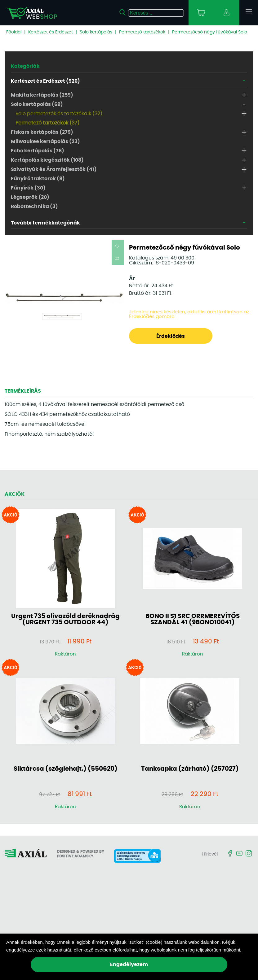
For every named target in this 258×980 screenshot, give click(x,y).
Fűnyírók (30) (28, 188)
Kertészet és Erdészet (51, 32)
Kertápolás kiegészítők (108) (47, 160)
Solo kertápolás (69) (37, 104)
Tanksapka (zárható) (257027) (190, 769)
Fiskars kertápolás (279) (42, 132)
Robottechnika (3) (34, 207)
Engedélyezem (129, 965)
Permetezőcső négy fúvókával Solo (210, 32)
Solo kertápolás (96, 32)
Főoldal (14, 32)
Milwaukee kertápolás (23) (45, 142)
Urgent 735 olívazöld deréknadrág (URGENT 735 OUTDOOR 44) (65, 619)
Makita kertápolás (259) (42, 95)
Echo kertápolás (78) (38, 151)
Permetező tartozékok (142, 32)
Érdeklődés (171, 336)
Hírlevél (210, 854)
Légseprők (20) (30, 197)
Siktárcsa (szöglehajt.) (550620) (66, 769)
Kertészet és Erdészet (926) (45, 81)
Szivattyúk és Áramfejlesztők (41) (54, 169)
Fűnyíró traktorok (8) (38, 179)
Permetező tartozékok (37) (47, 123)
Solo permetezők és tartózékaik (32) (59, 114)
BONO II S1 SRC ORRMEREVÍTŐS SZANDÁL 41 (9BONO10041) (193, 619)
